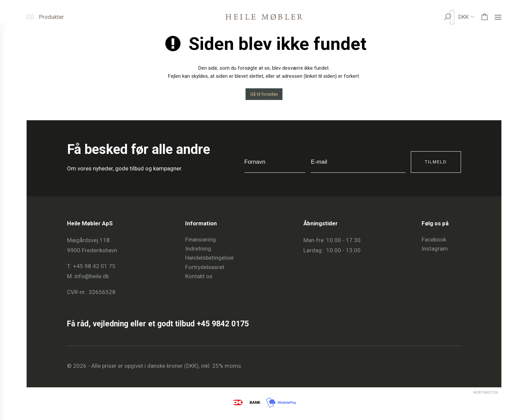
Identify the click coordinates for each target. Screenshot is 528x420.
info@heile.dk (92, 276)
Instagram (435, 249)
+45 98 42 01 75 (94, 266)
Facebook (434, 239)
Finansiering (201, 239)
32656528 (102, 292)
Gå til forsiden (264, 94)
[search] (454, 17)
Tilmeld (436, 162)
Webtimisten (473, 393)
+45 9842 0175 (223, 324)
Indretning (198, 249)
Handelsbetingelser (210, 258)
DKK (464, 17)
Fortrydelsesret (205, 267)
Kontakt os (199, 276)
